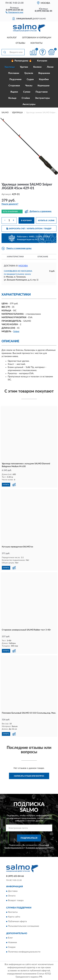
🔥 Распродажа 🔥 (21, 61)
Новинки (12, 943)
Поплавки (14, 73)
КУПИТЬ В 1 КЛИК (46, 221)
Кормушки (44, 86)
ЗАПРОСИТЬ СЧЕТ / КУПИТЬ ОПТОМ (29, 229)
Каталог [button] (12, 38)
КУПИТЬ (6, 485)
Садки (30, 79)
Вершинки (44, 73)
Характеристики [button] (15, 257)
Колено (37, 67)
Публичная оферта (17, 922)
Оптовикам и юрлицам (37, 38)
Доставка (13, 891)
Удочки (24, 67)
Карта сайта (14, 917)
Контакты (37, 43)
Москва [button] (23, 266)
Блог (10, 938)
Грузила (29, 73)
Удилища (10, 67)
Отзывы (20, 43)
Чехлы (29, 86)
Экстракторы (42, 98)
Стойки (26, 98)
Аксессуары (29, 104)
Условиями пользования (36, 848)
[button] (14, 12)
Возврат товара (16, 900)
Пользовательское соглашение (24, 926)
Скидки (12, 947)
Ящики (14, 92)
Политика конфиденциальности (24, 952)
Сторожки (14, 86)
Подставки (42, 92)
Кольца (12, 98)
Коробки (44, 79)
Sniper (16, 331)
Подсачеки (15, 79)
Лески (50, 67)
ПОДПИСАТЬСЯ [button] (29, 838)
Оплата (12, 896)
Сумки (27, 92)
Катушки (42, 61)
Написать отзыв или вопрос (29, 776)
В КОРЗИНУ (26, 221)
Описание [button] (43, 257)
